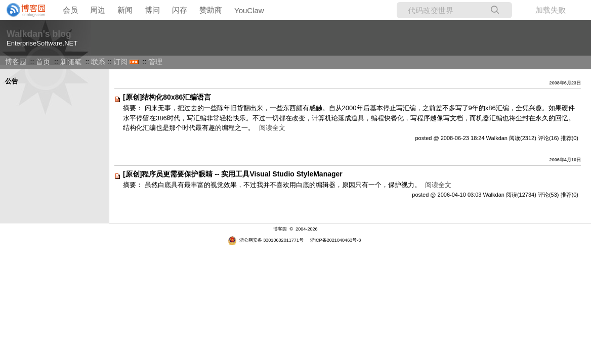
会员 (70, 10)
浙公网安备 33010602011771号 (266, 240)
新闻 (125, 10)
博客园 (16, 62)
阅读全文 (272, 128)
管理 (155, 62)
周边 (98, 10)
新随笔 (71, 62)
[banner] (23, 10)
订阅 (120, 62)
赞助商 (211, 10)
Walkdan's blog (39, 34)
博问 (152, 10)
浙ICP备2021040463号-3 (336, 240)
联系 (98, 62)
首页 (43, 62)
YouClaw (249, 10)
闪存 (180, 10)
